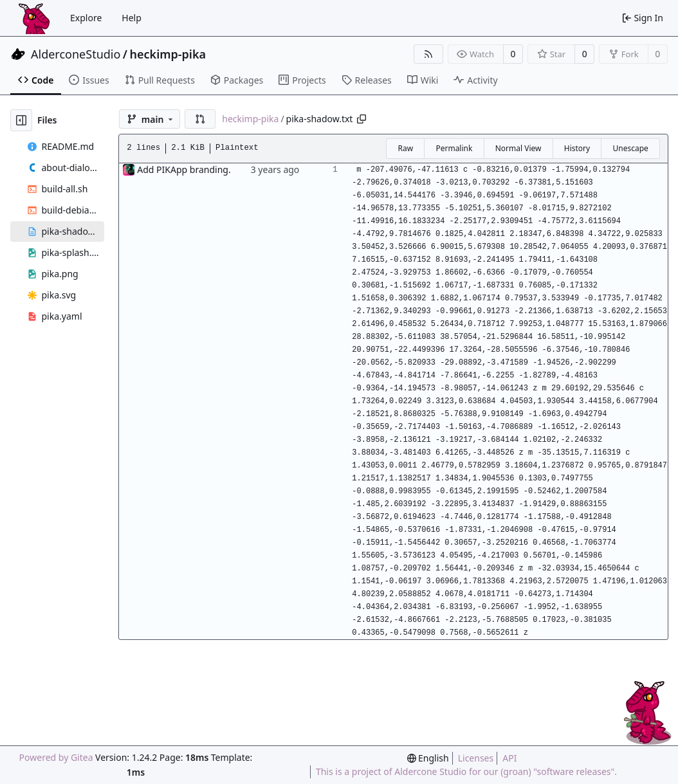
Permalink (454, 148)
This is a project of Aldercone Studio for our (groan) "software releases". (466, 771)
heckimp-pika (168, 54)
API (509, 758)
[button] (200, 119)
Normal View (518, 148)
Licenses (476, 758)
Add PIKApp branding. (184, 169)
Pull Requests (160, 80)
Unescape (630, 148)
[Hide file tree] (21, 120)
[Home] (34, 18)
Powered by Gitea (56, 757)
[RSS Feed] (428, 54)
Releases (367, 80)
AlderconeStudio (76, 54)
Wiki (423, 80)
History (577, 148)
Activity (475, 80)
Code (36, 80)
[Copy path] (362, 119)
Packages (237, 80)
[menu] (428, 758)
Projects (302, 80)
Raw (405, 148)
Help (132, 18)
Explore (86, 18)
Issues (89, 80)
